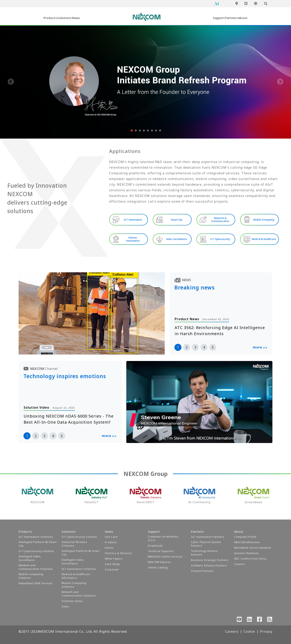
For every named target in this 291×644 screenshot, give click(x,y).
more (260, 349)
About (250, 18)
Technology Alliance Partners (204, 553)
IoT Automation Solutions (36, 537)
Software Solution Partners (209, 566)
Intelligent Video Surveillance (30, 558)
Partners (226, 18)
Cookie (249, 631)
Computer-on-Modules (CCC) (163, 538)
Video (65, 607)
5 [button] (213, 348)
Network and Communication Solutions (36, 567)
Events (109, 548)
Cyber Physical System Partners (206, 544)
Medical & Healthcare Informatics (76, 576)
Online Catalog (158, 568)
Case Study (112, 564)
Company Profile (245, 537)
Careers (240, 564)
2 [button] (187, 348)
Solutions (71, 18)
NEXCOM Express (159, 562)
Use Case (111, 537)
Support (201, 18)
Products (44, 18)
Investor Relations (247, 553)
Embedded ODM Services (36, 583)
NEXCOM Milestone (247, 542)
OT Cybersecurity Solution (36, 551)
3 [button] (195, 348)
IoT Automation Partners (208, 537)
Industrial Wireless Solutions (74, 544)
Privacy (266, 631)
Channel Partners (202, 571)
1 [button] (178, 348)
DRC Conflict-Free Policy (250, 559)
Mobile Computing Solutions (31, 576)
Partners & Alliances (119, 553)
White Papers (114, 559)
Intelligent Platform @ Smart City (38, 544)
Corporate (112, 570)
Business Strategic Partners (210, 560)
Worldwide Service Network (253, 548)
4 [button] (204, 348)
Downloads (156, 546)
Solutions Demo (72, 601)
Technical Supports (161, 551)
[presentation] (11, 82)
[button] (131, 130)
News (95, 18)
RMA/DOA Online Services (165, 557)
